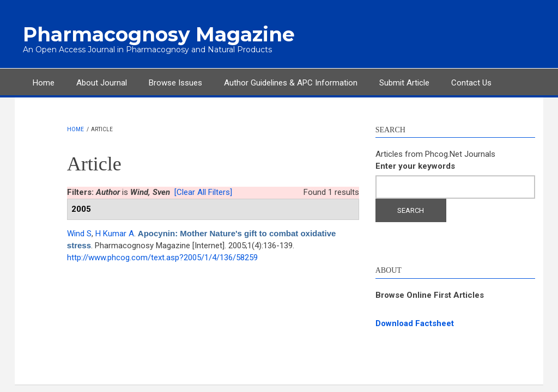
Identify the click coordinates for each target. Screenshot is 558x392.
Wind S (79, 234)
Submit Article (404, 83)
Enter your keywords (415, 166)
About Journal (102, 83)
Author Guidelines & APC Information (291, 83)
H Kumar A (115, 234)
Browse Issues (175, 83)
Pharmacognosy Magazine (159, 34)
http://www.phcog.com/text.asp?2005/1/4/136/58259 (162, 258)
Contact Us (471, 83)
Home (44, 83)
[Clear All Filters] (203, 192)
